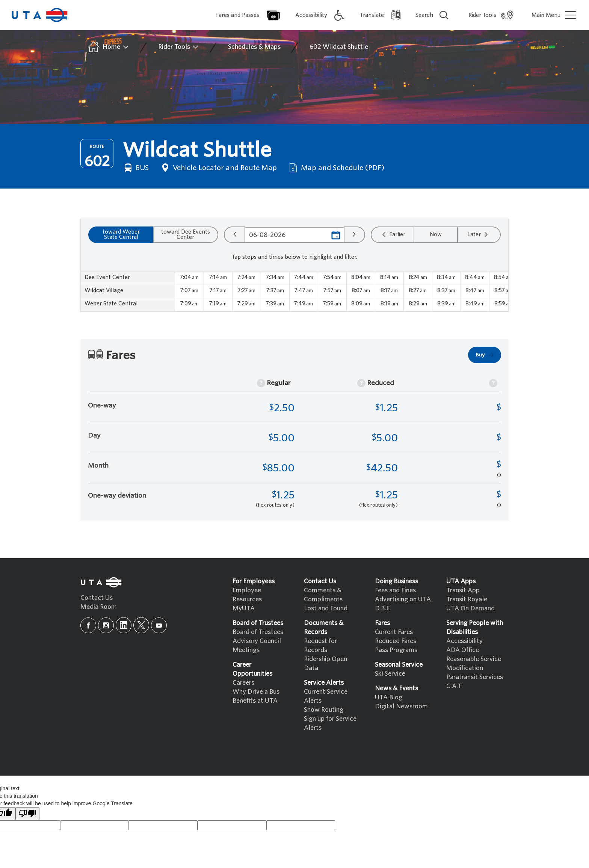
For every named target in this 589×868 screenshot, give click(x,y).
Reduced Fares (396, 641)
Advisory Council (257, 641)
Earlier (393, 234)
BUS (136, 168)
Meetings (246, 650)
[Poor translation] (27, 814)
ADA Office (463, 650)
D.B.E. (383, 608)
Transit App (463, 590)
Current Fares (394, 632)
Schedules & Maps (254, 47)
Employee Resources (247, 595)
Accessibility (464, 641)
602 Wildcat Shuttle (339, 47)
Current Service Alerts (326, 696)
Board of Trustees (258, 632)
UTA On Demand (470, 608)
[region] (294, 292)
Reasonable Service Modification (474, 663)
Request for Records (320, 645)
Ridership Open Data (325, 663)
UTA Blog (389, 697)
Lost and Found (326, 608)
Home (108, 47)
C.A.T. (455, 686)
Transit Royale (467, 599)
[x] (141, 625)
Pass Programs (396, 650)
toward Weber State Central (121, 234)
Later (479, 234)
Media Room (99, 607)
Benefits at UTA (255, 701)
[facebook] (88, 625)
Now (436, 234)
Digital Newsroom (401, 706)
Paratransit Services (475, 677)
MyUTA (244, 608)
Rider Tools (179, 47)
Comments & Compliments (323, 595)
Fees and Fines (395, 590)
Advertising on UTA (403, 599)
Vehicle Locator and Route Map (218, 168)
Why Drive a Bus (256, 692)
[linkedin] (124, 625)
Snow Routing (324, 710)
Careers (243, 683)
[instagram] (106, 625)
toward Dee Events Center (186, 234)
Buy (486, 355)
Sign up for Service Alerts (330, 723)
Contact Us (97, 598)
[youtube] (159, 625)
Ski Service (390, 674)
